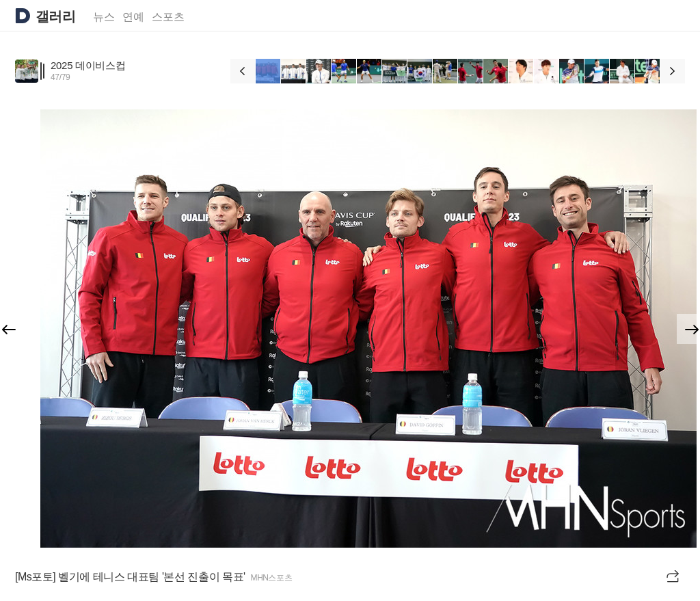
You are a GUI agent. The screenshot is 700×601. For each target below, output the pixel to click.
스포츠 (168, 17)
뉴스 (104, 17)
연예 (133, 17)
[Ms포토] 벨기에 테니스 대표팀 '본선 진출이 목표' (130, 577)
